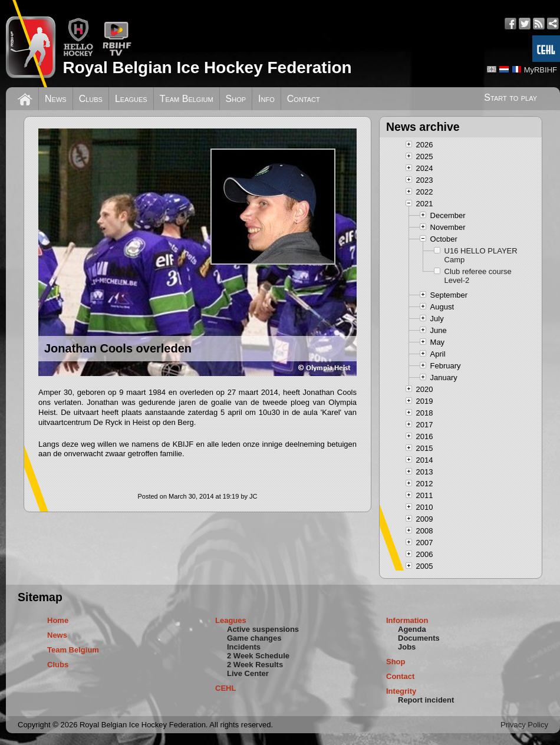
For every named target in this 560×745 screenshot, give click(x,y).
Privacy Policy (524, 725)
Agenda (412, 629)
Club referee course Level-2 (478, 276)
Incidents (244, 647)
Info (266, 99)
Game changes (254, 638)
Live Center (248, 673)
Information (407, 620)
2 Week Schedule (258, 656)
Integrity (401, 691)
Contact (304, 99)
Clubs (91, 99)
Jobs (407, 647)
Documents (419, 638)
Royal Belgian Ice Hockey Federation (207, 67)
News (56, 99)
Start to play (510, 98)
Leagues (131, 99)
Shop (236, 99)
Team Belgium (187, 99)
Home (58, 620)
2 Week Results (255, 665)
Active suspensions (263, 629)
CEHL (225, 688)
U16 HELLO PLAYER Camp (481, 255)
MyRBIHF (541, 70)
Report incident (426, 700)
